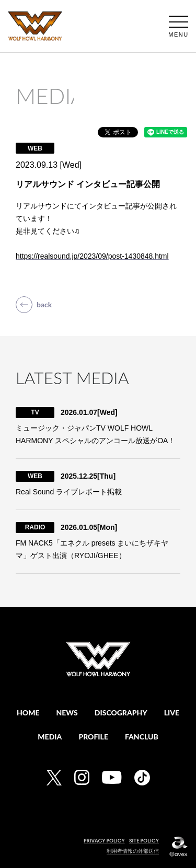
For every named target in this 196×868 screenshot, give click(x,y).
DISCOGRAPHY (121, 713)
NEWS (67, 713)
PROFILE (93, 737)
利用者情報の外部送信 (133, 851)
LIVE (172, 713)
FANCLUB (142, 737)
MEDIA (50, 737)
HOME (28, 713)
